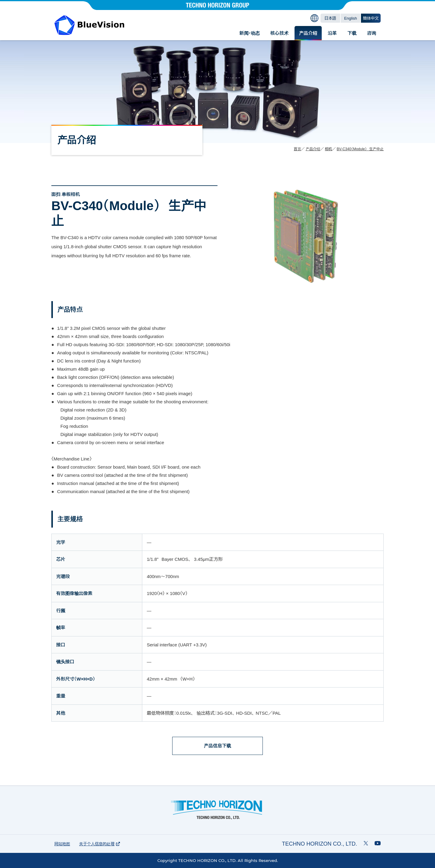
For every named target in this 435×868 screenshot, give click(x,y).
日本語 (330, 18)
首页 (298, 149)
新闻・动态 (250, 33)
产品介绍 (308, 33)
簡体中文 (371, 18)
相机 (328, 149)
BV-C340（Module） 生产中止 (360, 149)
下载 (352, 33)
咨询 (372, 33)
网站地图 (62, 844)
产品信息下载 (217, 746)
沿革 (332, 33)
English (351, 18)
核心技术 (279, 33)
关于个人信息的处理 (100, 844)
